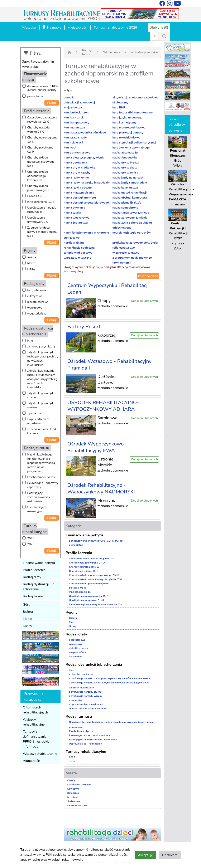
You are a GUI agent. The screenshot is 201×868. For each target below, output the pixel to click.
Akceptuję (145, 855)
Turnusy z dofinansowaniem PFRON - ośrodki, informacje (36, 739)
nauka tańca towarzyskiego (131, 213)
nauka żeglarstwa (76, 223)
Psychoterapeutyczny (41, 477)
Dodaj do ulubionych (144, 301)
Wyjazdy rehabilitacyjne (34, 722)
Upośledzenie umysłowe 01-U (38, 220)
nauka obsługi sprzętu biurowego (86, 203)
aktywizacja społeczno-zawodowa (135, 97)
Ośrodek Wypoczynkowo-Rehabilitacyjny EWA (97, 447)
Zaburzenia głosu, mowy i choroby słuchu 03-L (42, 232)
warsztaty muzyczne (78, 258)
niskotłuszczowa (38, 302)
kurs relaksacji (73, 143)
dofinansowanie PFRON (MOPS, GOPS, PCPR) (43, 88)
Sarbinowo (74, 801)
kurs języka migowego (127, 118)
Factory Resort (84, 327)
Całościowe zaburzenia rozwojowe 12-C (42, 120)
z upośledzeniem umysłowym (38, 421)
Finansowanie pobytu (39, 563)
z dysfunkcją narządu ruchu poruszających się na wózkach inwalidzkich (43, 359)
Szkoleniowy (111, 52)
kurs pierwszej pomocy (128, 133)
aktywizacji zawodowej (79, 103)
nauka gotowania (75, 163)
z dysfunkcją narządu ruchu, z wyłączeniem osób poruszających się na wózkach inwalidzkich (42, 379)
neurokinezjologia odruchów (131, 233)
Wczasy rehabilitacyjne (40, 754)
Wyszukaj (29, 28)
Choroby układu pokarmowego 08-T (40, 188)
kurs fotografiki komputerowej (133, 113)
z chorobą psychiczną (41, 347)
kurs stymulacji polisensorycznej (134, 143)
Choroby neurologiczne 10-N (42, 140)
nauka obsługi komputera (130, 198)
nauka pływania (75, 208)
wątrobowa (35, 308)
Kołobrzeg (73, 793)
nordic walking (74, 243)
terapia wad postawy (78, 253)
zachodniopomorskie (144, 52)
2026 (31, 544)
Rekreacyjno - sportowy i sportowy (43, 485)
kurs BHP (119, 108)
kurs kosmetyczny (124, 123)
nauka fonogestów (125, 158)
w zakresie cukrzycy (126, 253)
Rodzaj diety (32, 577)
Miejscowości (77, 28)
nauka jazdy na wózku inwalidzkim (87, 183)
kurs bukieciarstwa (77, 113)
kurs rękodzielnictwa (126, 138)
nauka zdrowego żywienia (130, 218)
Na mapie (52, 28)
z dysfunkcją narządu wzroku (41, 405)
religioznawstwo (123, 248)
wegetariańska (37, 314)
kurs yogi (70, 148)
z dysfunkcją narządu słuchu (41, 395)
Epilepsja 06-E (37, 196)
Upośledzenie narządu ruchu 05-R (42, 210)
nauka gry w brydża (126, 163)
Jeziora (32, 257)
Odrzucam (170, 855)
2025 (31, 538)
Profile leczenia (34, 570)
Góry (27, 605)
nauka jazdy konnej (77, 178)
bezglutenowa (37, 290)
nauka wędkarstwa (77, 218)
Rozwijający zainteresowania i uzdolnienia (39, 497)
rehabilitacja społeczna (79, 248)
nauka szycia (72, 213)
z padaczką (35, 413)
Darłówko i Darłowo (79, 785)
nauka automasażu (125, 153)
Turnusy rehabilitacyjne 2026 (115, 28)
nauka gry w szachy (77, 173)
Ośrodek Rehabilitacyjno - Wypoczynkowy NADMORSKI (101, 488)
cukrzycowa (35, 296)
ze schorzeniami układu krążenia (42, 431)
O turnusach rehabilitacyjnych (35, 710)
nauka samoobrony (125, 208)
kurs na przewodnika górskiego (85, 133)
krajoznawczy (73, 108)
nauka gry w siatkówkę (80, 168)
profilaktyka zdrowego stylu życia (135, 243)
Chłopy (71, 780)
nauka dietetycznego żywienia (84, 158)
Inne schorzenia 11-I (41, 202)
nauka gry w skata (125, 168)
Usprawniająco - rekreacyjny (38, 509)
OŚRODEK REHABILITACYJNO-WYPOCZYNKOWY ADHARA (103, 406)
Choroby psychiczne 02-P (40, 150)
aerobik (69, 97)
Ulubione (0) (159, 28)
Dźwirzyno (74, 789)
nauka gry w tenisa (125, 173)
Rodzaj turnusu (34, 596)
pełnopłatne (35, 96)
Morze (31, 263)
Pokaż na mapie (148, 276)
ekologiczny (120, 103)
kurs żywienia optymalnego (131, 148)
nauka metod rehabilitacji (129, 193)
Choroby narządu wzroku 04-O (39, 130)
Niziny (31, 269)
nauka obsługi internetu (80, 198)
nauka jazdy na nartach (128, 178)
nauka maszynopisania (79, 193)
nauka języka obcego (78, 188)
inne (30, 341)
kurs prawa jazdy (75, 138)
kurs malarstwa (74, 128)
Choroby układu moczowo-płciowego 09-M (41, 162)
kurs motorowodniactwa (129, 128)
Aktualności (32, 761)
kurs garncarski (74, 118)
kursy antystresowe (77, 153)
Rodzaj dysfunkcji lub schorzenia (39, 587)
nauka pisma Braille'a (127, 203)
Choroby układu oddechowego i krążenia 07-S (38, 176)
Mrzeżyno (73, 797)
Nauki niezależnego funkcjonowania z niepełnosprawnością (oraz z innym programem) (41, 463)
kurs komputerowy (77, 123)
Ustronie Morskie (77, 805)
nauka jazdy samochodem (130, 183)
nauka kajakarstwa (125, 188)
